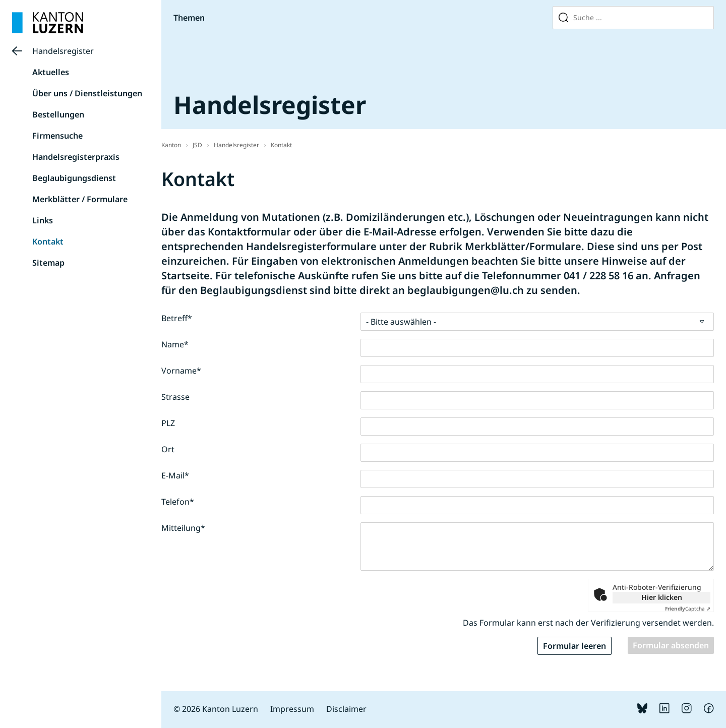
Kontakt (48, 241)
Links (43, 220)
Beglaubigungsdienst (74, 178)
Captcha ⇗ (688, 609)
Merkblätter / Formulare (80, 199)
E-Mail (175, 475)
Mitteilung (183, 528)
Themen (189, 18)
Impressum (292, 709)
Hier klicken (662, 597)
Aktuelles (51, 72)
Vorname (181, 371)
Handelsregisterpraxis (76, 157)
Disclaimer (346, 709)
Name (175, 344)
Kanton (171, 145)
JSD (197, 145)
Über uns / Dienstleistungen (87, 93)
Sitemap (48, 263)
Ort (168, 449)
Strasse (175, 397)
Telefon (178, 502)
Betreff (177, 318)
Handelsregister (63, 51)
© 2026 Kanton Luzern (216, 709)
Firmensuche (57, 136)
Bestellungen (58, 114)
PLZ (168, 423)
